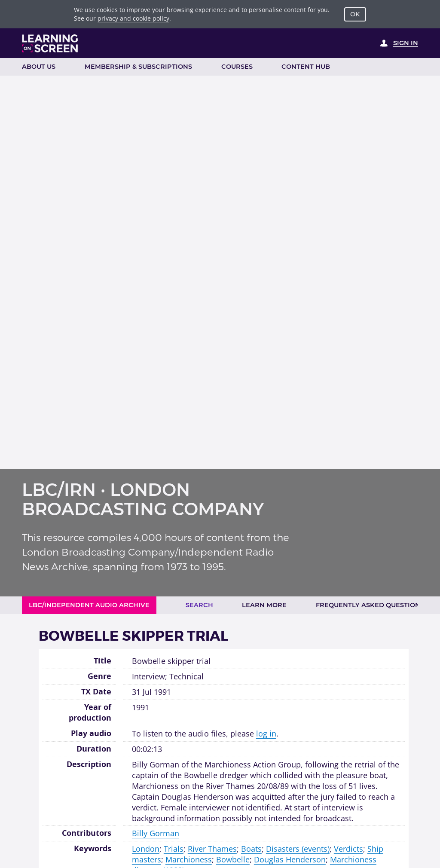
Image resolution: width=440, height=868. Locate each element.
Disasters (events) (298, 849)
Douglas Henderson (290, 859)
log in (266, 734)
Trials (174, 849)
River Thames (212, 849)
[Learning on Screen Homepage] (50, 43)
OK (355, 14)
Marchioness (189, 859)
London (146, 849)
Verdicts (348, 849)
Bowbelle (233, 859)
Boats (251, 849)
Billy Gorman (156, 833)
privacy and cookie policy (133, 18)
